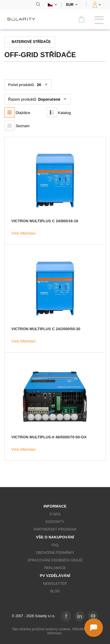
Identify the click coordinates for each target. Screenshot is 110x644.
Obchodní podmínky (55, 553)
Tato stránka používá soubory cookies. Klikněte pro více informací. (55, 631)
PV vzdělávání (55, 576)
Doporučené (49, 99)
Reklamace (55, 568)
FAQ (55, 545)
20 (39, 85)
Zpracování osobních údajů (55, 560)
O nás (55, 514)
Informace (55, 506)
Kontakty (55, 522)
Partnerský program (55, 529)
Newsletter (55, 584)
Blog (55, 591)
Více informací (23, 233)
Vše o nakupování (55, 537)
